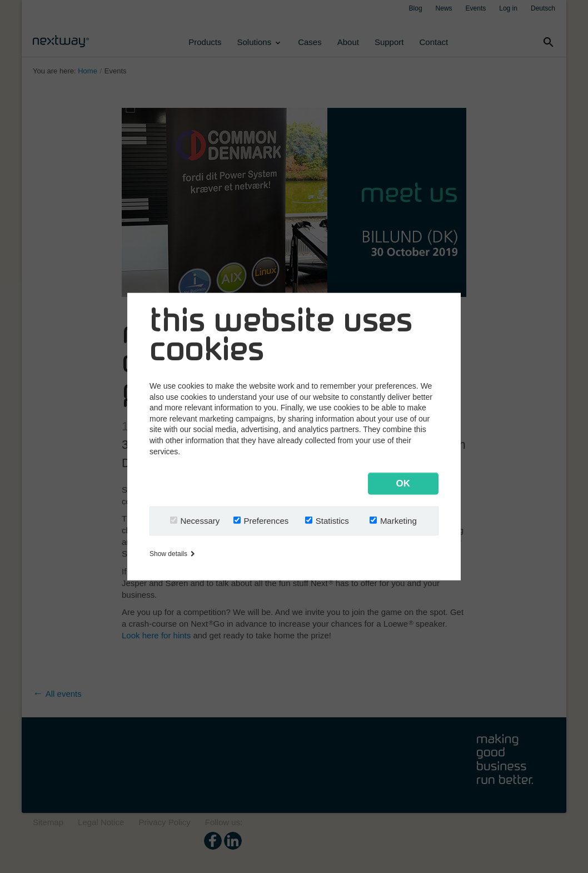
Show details (172, 554)
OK (403, 483)
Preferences (266, 520)
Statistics (332, 520)
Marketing (398, 520)
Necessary (200, 520)
